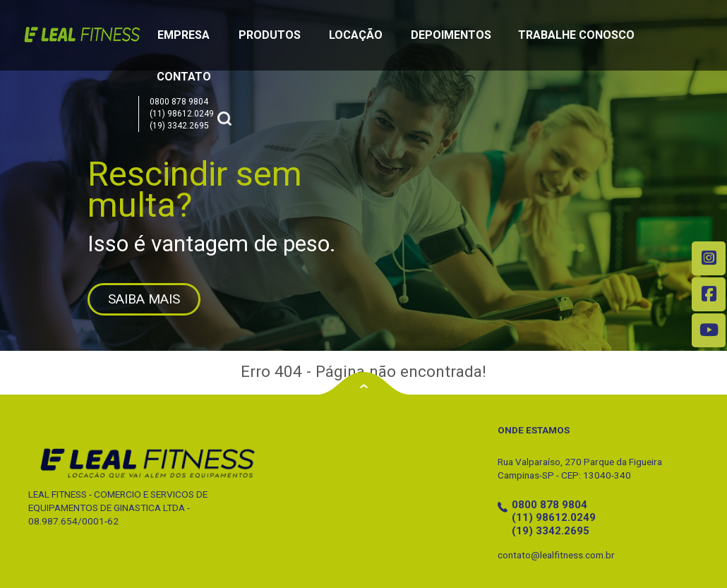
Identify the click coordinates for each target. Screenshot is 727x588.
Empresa (184, 35)
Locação (356, 35)
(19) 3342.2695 (179, 126)
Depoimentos (451, 35)
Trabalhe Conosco (576, 35)
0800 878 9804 (179, 102)
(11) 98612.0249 (182, 114)
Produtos (270, 35)
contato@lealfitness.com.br (556, 555)
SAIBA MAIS (144, 299)
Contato (184, 77)
